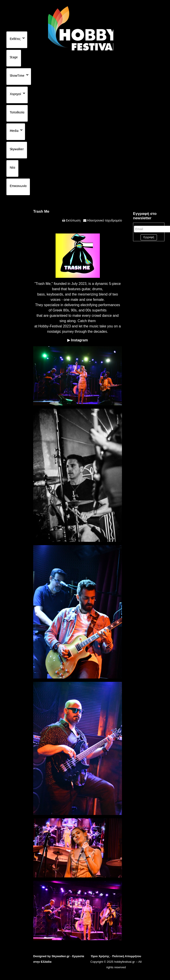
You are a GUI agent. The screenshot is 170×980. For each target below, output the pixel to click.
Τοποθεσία (17, 112)
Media (14, 131)
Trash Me (41, 211)
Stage (14, 57)
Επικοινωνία (18, 186)
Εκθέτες (15, 39)
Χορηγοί (15, 94)
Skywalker (17, 149)
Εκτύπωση (73, 220)
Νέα (12, 167)
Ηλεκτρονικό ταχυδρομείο (104, 220)
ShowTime (17, 76)
